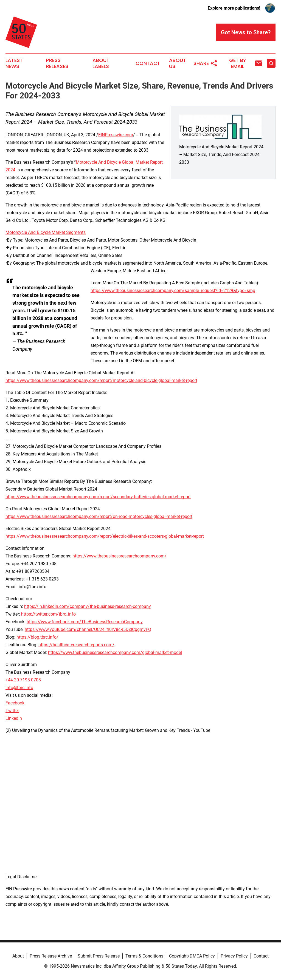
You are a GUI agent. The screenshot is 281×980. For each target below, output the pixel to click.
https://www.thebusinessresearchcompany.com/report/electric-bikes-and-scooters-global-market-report (105, 536)
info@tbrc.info (19, 688)
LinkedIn (14, 718)
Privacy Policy (234, 956)
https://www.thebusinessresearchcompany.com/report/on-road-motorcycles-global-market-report (99, 516)
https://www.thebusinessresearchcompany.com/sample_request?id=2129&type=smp (173, 291)
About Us (178, 63)
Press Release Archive (51, 956)
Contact (148, 63)
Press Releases (57, 63)
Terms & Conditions (144, 956)
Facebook (15, 703)
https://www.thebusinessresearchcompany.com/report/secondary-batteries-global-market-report (98, 497)
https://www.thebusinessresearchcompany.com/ (120, 556)
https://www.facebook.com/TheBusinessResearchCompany (85, 622)
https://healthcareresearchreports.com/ (76, 645)
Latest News (14, 63)
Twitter (12, 711)
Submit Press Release (99, 956)
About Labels (101, 63)
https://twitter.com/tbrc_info (48, 614)
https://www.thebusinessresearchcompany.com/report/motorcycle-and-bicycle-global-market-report (101, 380)
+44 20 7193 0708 (23, 680)
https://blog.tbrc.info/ (37, 637)
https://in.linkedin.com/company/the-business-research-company (88, 606)
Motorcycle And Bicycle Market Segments (46, 232)
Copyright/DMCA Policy (192, 956)
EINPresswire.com (116, 135)
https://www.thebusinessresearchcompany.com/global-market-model (115, 652)
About (18, 956)
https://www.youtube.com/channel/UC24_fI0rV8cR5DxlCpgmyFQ (88, 629)
